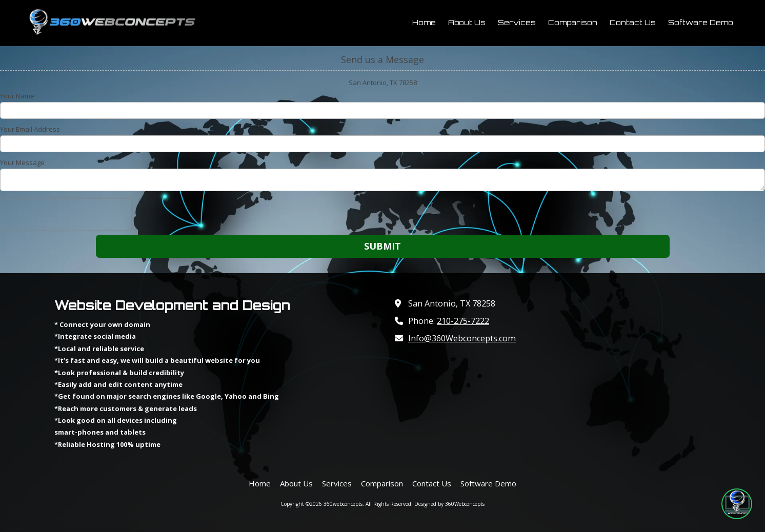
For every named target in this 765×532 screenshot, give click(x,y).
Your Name (17, 96)
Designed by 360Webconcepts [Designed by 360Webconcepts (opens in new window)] (449, 504)
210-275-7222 (463, 321)
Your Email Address (30, 129)
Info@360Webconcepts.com (462, 338)
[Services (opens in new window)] (517, 23)
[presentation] (66, 214)
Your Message (22, 162)
